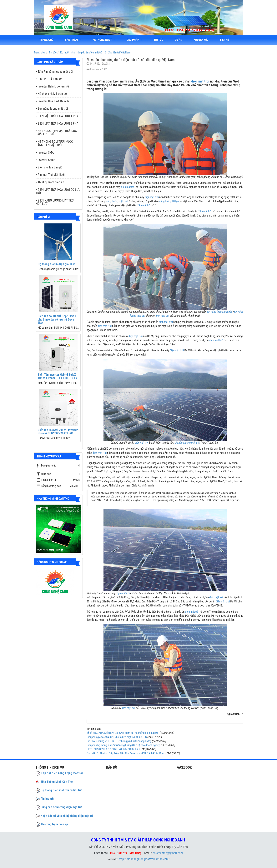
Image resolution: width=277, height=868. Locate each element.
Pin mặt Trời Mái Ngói (50, 175)
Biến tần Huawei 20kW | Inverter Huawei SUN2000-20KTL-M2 (58, 432)
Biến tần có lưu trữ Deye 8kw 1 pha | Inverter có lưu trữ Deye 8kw (57, 319)
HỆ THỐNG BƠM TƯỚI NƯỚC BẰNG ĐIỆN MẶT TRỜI (54, 143)
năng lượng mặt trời (117, 201)
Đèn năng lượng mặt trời (52, 109)
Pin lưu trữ (47, 799)
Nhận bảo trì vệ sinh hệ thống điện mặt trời (67, 816)
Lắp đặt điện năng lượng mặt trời (59, 773)
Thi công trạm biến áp (54, 824)
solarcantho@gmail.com (168, 853)
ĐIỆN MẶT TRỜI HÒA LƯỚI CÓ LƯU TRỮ (58, 191)
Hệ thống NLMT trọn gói (52, 94)
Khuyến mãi (201, 40)
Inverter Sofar (45, 160)
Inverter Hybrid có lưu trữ (52, 86)
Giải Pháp (134, 40)
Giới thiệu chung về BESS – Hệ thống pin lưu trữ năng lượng (119, 741)
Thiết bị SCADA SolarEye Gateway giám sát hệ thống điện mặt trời (123, 733)
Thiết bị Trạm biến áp (50, 182)
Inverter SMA (45, 153)
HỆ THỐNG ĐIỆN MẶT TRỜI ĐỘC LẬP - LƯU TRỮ (56, 133)
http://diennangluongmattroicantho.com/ (144, 859)
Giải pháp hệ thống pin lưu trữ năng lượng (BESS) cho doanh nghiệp (123, 745)
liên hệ (224, 40)
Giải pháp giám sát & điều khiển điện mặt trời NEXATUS (117, 737)
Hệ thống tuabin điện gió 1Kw (56, 264)
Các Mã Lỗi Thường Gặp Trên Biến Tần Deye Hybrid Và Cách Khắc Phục (126, 753)
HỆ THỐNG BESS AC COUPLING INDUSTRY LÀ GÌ (114, 749)
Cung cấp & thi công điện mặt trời (61, 807)
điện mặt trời (200, 81)
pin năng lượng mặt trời (219, 312)
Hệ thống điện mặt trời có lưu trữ (61, 790)
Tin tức (159, 40)
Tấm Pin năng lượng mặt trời (54, 72)
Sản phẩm (73, 40)
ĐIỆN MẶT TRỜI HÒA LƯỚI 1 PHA (57, 116)
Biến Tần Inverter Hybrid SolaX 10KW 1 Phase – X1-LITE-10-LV (57, 376)
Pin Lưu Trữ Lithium (49, 79)
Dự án (179, 40)
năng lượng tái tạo (169, 201)
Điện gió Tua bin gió (49, 167)
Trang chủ (46, 40)
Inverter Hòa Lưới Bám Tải (53, 101)
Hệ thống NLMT (104, 40)
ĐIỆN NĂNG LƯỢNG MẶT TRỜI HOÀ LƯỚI (55, 202)
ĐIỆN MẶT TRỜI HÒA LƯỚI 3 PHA (57, 124)
